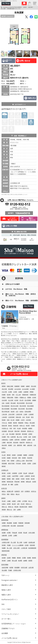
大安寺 (23, 420)
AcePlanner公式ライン (10, 600)
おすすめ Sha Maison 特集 (16, 289)
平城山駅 (14, 533)
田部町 (24, 458)
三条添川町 (19, 414)
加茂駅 (4, 533)
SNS (3, 604)
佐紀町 (13, 411)
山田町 (16, 484)
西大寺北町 (29, 403)
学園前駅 (21, 523)
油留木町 (30, 445)
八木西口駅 (24, 548)
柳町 (25, 445)
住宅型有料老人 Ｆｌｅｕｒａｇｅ (14, 624)
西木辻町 (11, 431)
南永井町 (4, 445)
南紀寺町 (9, 442)
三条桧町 (31, 414)
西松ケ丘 (4, 507)
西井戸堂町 (29, 461)
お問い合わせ (25, 61)
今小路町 (32, 389)
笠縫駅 (4, 548)
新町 (13, 479)
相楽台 (13, 494)
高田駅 (30, 561)
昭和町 (9, 479)
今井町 (9, 473)
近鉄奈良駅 (20, 526)
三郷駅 (15, 535)
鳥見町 (28, 426)
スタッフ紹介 (6, 609)
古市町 (25, 437)
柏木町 (9, 395)
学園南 (29, 397)
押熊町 (32, 392)
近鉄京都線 (5, 565)
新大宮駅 (13, 526)
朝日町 (4, 473)
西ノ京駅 (20, 542)
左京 (17, 411)
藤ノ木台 (20, 437)
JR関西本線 (5, 530)
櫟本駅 (19, 558)
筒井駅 (4, 545)
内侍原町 (25, 428)
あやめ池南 (25, 389)
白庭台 (4, 504)
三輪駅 (9, 561)
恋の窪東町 (28, 400)
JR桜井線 (4, 555)
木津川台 (34, 491)
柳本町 (4, 466)
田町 (20, 458)
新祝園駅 (17, 567)
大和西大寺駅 (6, 526)
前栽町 (9, 458)
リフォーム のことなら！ (10, 614)
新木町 (33, 479)
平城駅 (10, 570)
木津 (22, 491)
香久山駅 (14, 561)
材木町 (33, 476)
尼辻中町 (30, 7)
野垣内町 (17, 482)
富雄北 (10, 426)
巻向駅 (4, 561)
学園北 (4, 397)
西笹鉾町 (23, 431)
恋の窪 (21, 400)
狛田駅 (11, 567)
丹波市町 (30, 458)
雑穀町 (4, 479)
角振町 (10, 423)
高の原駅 (4, 570)
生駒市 (3, 498)
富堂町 (4, 461)
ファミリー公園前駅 (18, 545)
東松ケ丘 (9, 510)
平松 (8, 437)
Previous (2, 35)
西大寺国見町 (6, 406)
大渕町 (10, 392)
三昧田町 (31, 455)
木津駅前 (27, 491)
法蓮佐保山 (5, 440)
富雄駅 (15, 523)
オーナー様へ (6, 619)
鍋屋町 (30, 428)
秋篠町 (23, 386)
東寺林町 (25, 434)
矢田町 (34, 482)
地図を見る (32, 98)
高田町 (18, 479)
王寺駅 (10, 535)
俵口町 (14, 504)
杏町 (13, 395)
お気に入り (30, 5)
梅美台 (4, 491)
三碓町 (4, 442)
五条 (3, 403)
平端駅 (9, 545)
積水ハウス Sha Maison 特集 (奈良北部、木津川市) (21, 295)
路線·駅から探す (7, 585)
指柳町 (25, 455)
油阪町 (28, 386)
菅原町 (4, 420)
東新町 (30, 507)
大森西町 (26, 392)
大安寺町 (28, 420)
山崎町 (19, 510)
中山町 (19, 428)
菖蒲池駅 (27, 523)
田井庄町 (14, 458)
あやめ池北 (18, 389)
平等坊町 (18, 463)
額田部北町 (10, 482)
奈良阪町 (4, 431)
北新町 (14, 501)
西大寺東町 (14, 409)
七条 (23, 417)
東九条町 (32, 423)
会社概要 (5, 633)
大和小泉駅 (32, 533)
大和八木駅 (16, 548)
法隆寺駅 (4, 535)
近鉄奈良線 (5, 520)
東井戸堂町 (11, 463)
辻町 (18, 504)
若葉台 (4, 448)
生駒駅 (4, 523)
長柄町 (13, 461)
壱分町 (4, 501)
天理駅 (24, 558)
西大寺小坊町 (15, 406)
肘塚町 (4, 395)
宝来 (30, 437)
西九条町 (13, 403)
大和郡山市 (5, 470)
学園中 (16, 397)
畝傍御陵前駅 (32, 548)
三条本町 (4, 417)
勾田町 (29, 463)
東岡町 (23, 482)
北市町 (34, 397)
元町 (14, 510)
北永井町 (4, 400)
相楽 (8, 494)
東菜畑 (4, 510)
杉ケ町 (13, 420)
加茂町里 (17, 491)
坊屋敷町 (23, 440)
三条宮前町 (11, 417)
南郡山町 (28, 482)
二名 (3, 434)
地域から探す (6, 590)
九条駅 (25, 542)
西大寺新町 (31, 406)
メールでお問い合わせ (9, 638)
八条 (7, 434)
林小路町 (12, 434)
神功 (32, 417)
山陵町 (29, 440)
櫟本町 (9, 455)
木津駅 (9, 533)
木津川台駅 (24, 567)
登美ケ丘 (22, 426)
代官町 (23, 479)
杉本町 (4, 458)
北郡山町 (31, 473)
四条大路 (18, 417)
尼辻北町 (34, 386)
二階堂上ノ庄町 (20, 461)
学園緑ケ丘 (23, 397)
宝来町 (34, 437)
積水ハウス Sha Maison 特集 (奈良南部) (22, 301)
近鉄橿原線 (5, 539)
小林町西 (27, 476)
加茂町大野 (10, 491)
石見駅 (27, 545)
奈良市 (25, 7)
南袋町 (10, 445)
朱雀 (8, 420)
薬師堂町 (20, 445)
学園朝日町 (33, 395)
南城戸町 (22, 442)
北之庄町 (11, 400)
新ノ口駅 (9, 548)
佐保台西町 (28, 411)
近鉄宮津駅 (5, 567)
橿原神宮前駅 (6, 551)
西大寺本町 (22, 409)
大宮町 (15, 392)
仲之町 (23, 504)
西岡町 (4, 482)
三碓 (34, 440)
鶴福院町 (21, 423)
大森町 (20, 392)
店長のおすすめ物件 (13, 284)
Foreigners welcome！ (10, 580)
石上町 (4, 455)
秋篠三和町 (10, 386)
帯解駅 (14, 558)
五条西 (7, 403)
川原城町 (20, 455)
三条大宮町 (11, 414)
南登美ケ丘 (29, 442)
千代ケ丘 (4, 423)
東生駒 (16, 507)
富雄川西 (4, 426)
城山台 (18, 494)
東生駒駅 (9, 523)
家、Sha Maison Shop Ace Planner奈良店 (11, 7)
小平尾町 (25, 501)
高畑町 (18, 420)
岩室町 (14, 455)
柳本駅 (34, 558)
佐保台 (21, 411)
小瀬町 (9, 501)
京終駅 (9, 558)
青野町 (4, 386)
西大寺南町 (29, 409)
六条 (35, 445)
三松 (14, 445)
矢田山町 (4, 484)
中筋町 (33, 426)
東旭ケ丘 (11, 507)
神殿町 (34, 400)
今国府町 (14, 473)
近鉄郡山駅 (32, 542)
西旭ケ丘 (28, 504)
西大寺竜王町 (6, 411)
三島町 (34, 463)
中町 (11, 428)
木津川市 (4, 488)
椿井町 (15, 423)
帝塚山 (27, 423)
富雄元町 (16, 426)
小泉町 (21, 476)
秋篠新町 (17, 386)
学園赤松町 (25, 395)
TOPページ (5, 575)
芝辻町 (28, 417)
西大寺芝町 (23, 406)
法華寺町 (17, 440)
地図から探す (6, 595)
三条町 (25, 414)
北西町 (4, 476)
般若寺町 (18, 434)
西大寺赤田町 (21, 403)
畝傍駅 (20, 561)
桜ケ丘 (30, 501)
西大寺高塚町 (6, 409)
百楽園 (4, 437)
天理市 (3, 452)
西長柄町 (4, 463)
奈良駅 (20, 533)
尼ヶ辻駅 (3, 9)
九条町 (9, 476)
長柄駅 (29, 558)
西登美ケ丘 (30, 431)
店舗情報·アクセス (8, 628)
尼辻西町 (11, 389)
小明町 (19, 501)
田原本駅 (32, 545)
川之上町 (18, 395)
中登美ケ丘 (5, 428)
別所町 (24, 463)
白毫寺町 (13, 437)
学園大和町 (10, 397)
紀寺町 (16, 400)
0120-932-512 (20, 204)
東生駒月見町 (23, 507)
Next (36, 35)
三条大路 (4, 414)
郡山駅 (25, 533)
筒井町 (28, 479)
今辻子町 (4, 392)
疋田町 (30, 434)
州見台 (4, 494)
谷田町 (9, 504)
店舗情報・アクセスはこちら (10, 327)
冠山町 (25, 473)
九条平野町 (15, 476)
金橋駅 (25, 561)
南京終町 (16, 442)
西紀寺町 (17, 431)
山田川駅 (31, 567)
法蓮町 (11, 440)
